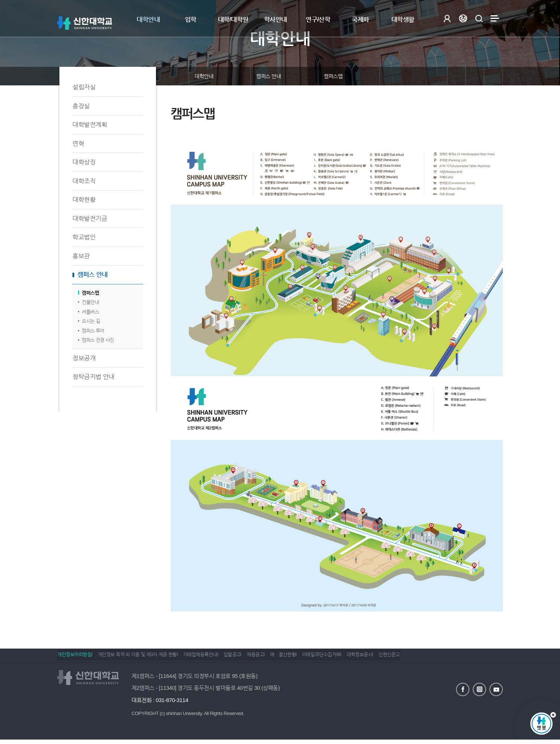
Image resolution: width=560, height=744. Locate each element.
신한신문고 (432, 658)
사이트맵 (495, 18)
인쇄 (494, 76)
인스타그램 (479, 689)
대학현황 (84, 200)
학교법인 (84, 237)
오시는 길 (91, 321)
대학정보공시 (396, 658)
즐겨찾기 (475, 76)
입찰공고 (248, 658)
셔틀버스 (90, 312)
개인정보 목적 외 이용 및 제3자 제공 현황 (142, 658)
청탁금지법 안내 (93, 377)
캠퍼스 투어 (93, 331)
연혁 (78, 143)
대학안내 (148, 19)
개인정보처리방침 (74, 658)
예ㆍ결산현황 (310, 658)
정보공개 (84, 358)
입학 (191, 19)
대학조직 (84, 181)
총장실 (81, 106)
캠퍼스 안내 (92, 275)
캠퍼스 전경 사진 (98, 340)
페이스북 (463, 689)
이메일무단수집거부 (353, 658)
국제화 (360, 19)
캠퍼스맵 (90, 293)
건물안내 (90, 302)
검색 (479, 18)
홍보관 (81, 256)
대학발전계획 (90, 125)
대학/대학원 (233, 19)
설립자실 (84, 87)
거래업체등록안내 (211, 658)
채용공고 (276, 658)
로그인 (447, 18)
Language (463, 18)
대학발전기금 (90, 218)
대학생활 (403, 19)
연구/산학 (318, 19)
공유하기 (456, 76)
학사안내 (276, 19)
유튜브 (496, 689)
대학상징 (84, 162)
